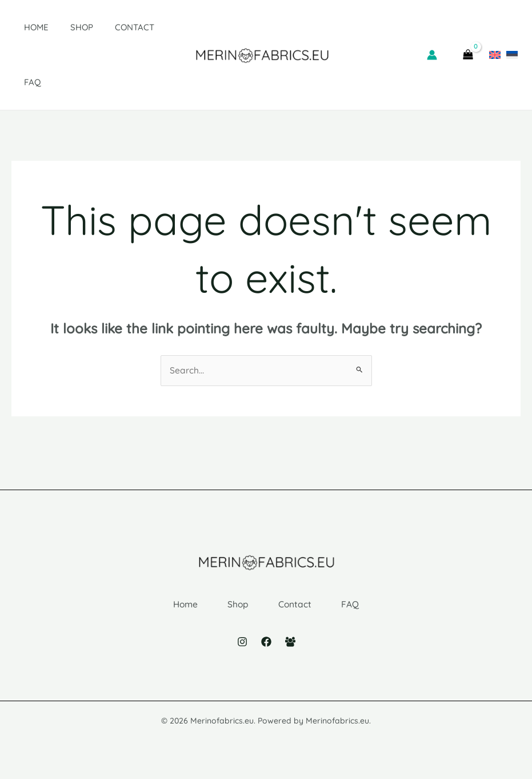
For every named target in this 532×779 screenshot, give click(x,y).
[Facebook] (266, 651)
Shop (67, 27)
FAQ (23, 82)
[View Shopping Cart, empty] (468, 55)
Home (27, 27)
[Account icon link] (432, 55)
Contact (116, 27)
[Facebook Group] (290, 651)
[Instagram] (242, 651)
